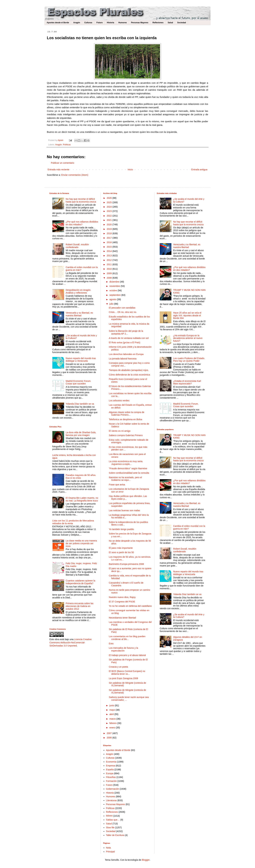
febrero (113, 723)
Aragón (77, 23)
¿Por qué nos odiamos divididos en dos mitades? (82, 223)
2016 (110, 242)
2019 (110, 229)
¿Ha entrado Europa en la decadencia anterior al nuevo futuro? (188, 338)
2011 (110, 264)
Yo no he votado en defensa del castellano (130, 606)
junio (112, 705)
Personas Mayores (140, 23)
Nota (108, 848)
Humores (123, 23)
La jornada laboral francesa (123, 359)
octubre (114, 290)
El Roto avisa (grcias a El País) (124, 342)
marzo (113, 719)
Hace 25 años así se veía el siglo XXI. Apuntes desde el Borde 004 (187, 316)
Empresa (111, 766)
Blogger (146, 860)
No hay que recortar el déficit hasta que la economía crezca (81, 200)
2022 (110, 216)
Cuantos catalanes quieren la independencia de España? (80, 582)
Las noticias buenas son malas (124, 510)
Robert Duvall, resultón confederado (77, 246)
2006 (110, 738)
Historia (111, 23)
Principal (110, 852)
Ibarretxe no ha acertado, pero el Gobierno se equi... (125, 479)
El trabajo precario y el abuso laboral (127, 655)
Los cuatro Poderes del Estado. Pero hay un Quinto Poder (189, 360)
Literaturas (111, 800)
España (110, 769)
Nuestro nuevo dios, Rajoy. (122, 597)
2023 (110, 211)
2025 (110, 202)
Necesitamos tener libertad (122, 618)
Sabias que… (113, 820)
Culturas (88, 23)
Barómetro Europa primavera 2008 (126, 564)
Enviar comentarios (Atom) (75, 175)
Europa (110, 773)
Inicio (130, 170)
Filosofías (111, 777)
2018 (110, 233)
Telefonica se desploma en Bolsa (125, 419)
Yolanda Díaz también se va (80, 404)
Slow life (110, 828)
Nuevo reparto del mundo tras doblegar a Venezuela (81, 360)
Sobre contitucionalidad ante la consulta (129, 473)
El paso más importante (121, 548)
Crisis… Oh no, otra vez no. (123, 312)
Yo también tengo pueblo (121, 529)
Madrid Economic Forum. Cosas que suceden (78, 382)
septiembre (115, 295)
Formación (111, 781)
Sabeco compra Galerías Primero (126, 435)
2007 (110, 733)
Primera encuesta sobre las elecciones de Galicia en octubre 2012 (80, 606)
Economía (111, 762)
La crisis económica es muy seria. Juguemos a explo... (126, 463)
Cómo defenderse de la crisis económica (129, 375)
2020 (110, 224)
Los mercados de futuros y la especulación (123, 649)
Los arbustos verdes (119, 401)
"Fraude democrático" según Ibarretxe (128, 468)
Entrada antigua (199, 170)
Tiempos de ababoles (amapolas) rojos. (129, 370)
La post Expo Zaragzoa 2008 (123, 678)
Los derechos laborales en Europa (126, 354)
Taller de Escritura (115, 835)
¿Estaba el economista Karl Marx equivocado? (187, 382)
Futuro (100, 23)
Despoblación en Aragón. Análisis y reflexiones (78, 291)
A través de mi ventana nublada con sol (129, 338)
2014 (110, 251)
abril (112, 714)
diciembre (115, 282)
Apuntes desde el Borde (58, 23)
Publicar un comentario (63, 163)
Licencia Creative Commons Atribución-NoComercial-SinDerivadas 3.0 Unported (70, 642)
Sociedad (182, 23)
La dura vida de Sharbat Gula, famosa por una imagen (81, 434)
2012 (110, 260)
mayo (113, 710)
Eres (111, 644)
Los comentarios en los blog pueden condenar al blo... (127, 638)
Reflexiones (158, 23)
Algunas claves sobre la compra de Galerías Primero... (127, 414)
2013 (110, 256)
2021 (110, 220)
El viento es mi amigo (120, 431)
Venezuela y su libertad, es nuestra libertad (79, 314)
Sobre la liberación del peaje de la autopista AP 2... (126, 332)
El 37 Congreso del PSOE (122, 602)
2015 (110, 247)
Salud (170, 23)
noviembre (115, 286)
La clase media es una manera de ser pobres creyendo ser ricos (81, 543)
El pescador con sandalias (122, 308)
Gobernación (113, 789)
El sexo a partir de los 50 (121, 552)
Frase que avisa (117, 485)
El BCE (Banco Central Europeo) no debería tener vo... (127, 673)
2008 (110, 278)
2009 (110, 273)
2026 (110, 198)
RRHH (109, 816)
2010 (110, 269)
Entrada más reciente (58, 170)
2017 (110, 238)
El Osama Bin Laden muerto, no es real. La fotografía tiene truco (82, 499)
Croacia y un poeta (118, 667)
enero (113, 728)
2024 (110, 207)
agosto (113, 299)
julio (112, 304)
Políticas (67, 145)
